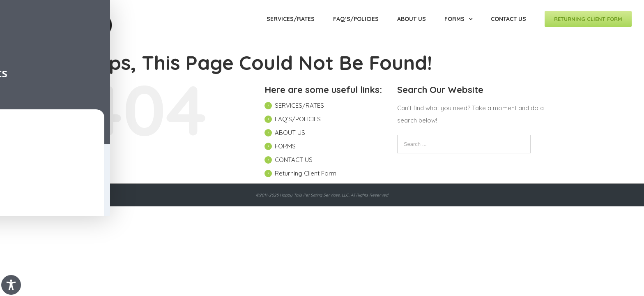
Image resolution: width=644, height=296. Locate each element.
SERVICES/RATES (299, 105)
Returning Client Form (306, 173)
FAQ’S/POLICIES (298, 119)
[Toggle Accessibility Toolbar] (11, 285)
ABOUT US (290, 133)
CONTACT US (294, 160)
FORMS (285, 146)
